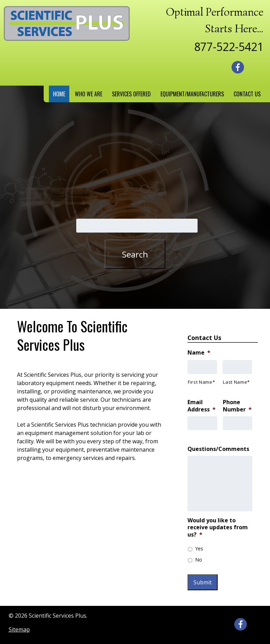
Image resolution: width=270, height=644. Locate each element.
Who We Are (89, 94)
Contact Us (247, 94)
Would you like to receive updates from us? (218, 528)
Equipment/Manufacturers (192, 94)
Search (135, 254)
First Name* (201, 382)
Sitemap (19, 629)
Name (199, 353)
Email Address (202, 406)
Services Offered (131, 94)
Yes (199, 549)
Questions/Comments (218, 449)
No (199, 560)
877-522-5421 (229, 47)
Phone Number (237, 406)
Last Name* (236, 382)
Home (59, 94)
